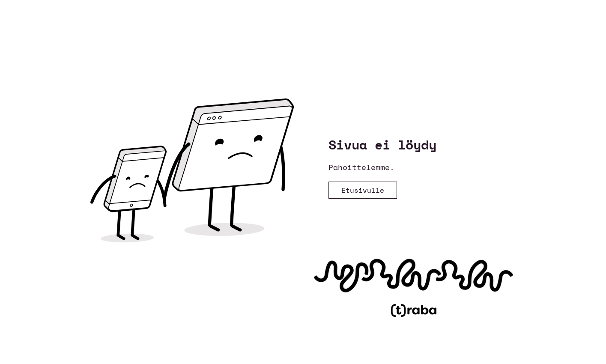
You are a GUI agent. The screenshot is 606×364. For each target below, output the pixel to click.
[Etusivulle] (363, 190)
